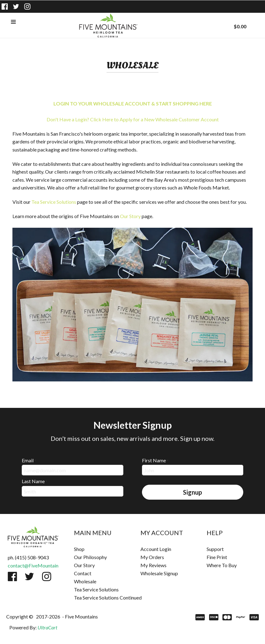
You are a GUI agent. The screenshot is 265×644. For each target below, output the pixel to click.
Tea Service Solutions (54, 202)
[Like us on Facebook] (5, 7)
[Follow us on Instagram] (27, 7)
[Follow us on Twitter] (16, 7)
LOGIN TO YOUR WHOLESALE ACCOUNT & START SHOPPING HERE (133, 103)
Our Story (130, 216)
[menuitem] (99, 549)
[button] (13, 22)
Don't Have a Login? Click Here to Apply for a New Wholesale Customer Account (133, 119)
